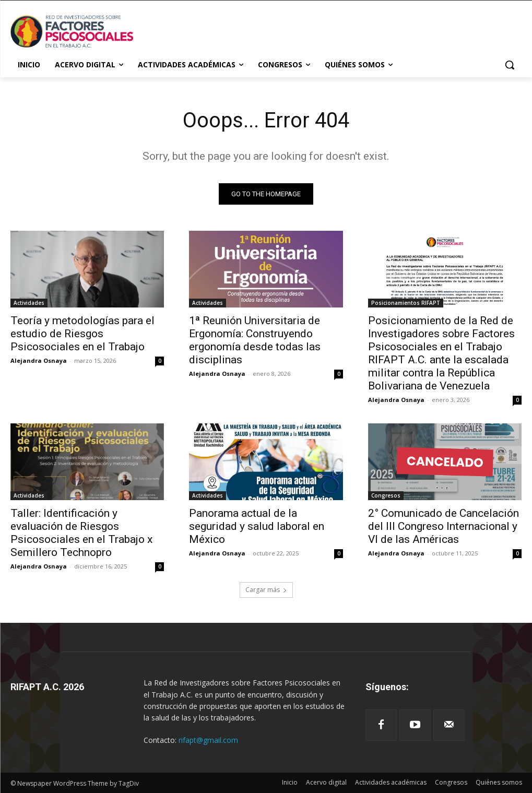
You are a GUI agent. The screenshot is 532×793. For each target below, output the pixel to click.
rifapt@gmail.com (208, 740)
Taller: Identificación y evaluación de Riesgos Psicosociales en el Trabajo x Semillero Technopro (81, 533)
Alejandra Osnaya (39, 361)
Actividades (29, 303)
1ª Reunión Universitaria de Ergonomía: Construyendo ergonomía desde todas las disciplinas (255, 341)
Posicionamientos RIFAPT (406, 303)
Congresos (386, 496)
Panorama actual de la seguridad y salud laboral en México (257, 527)
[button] (510, 65)
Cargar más (266, 590)
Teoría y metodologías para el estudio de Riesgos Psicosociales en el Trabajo (82, 334)
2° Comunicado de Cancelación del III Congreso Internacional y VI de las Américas (444, 527)
